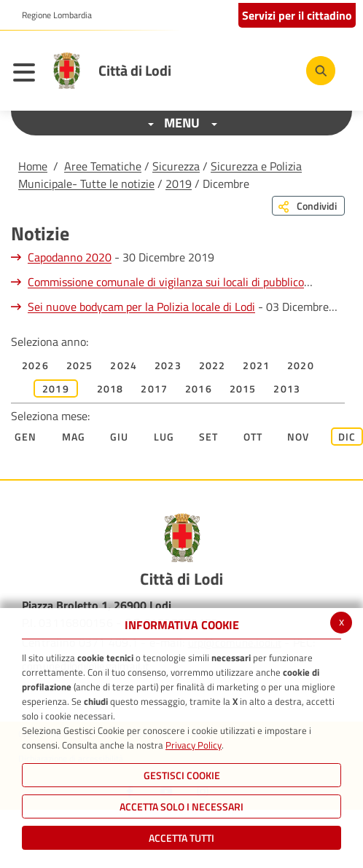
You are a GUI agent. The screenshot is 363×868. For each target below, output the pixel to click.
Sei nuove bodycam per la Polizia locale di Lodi (141, 307)
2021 (256, 365)
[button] (51, 15)
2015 (243, 388)
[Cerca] (321, 71)
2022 (212, 365)
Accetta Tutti (181, 838)
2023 (168, 365)
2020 (301, 365)
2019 (179, 184)
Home (33, 166)
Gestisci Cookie (182, 775)
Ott (253, 437)
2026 (35, 365)
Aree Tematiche (103, 166)
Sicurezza (176, 166)
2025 (80, 365)
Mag (74, 437)
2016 (199, 388)
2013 (287, 388)
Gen (26, 437)
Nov (298, 437)
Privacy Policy (194, 745)
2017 (154, 388)
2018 (110, 388)
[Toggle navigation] (28, 74)
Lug (164, 437)
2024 (124, 365)
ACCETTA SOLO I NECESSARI (181, 806)
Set (209, 437)
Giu (120, 437)
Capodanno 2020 (70, 257)
